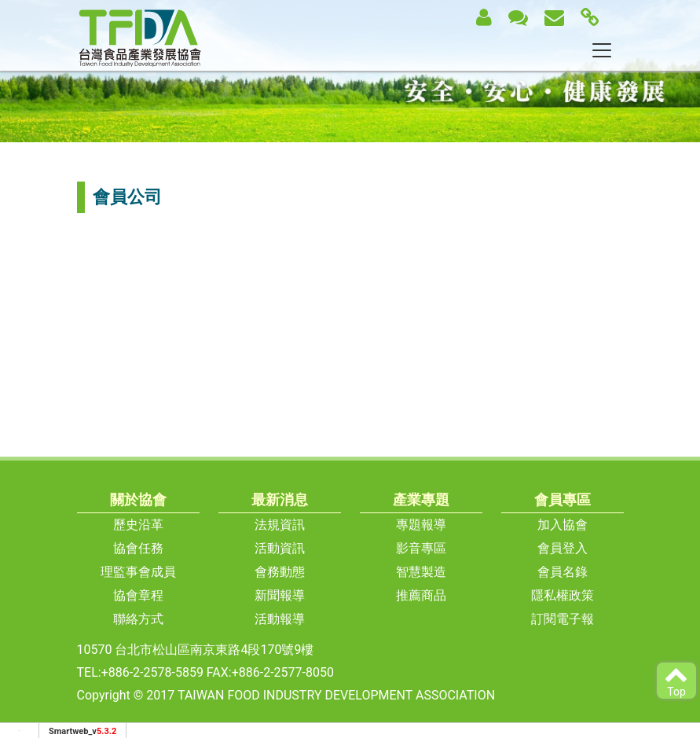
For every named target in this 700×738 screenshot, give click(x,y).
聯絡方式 (138, 619)
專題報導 (421, 525)
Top (676, 680)
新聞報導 (280, 595)
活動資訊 (280, 548)
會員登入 (563, 548)
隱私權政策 (563, 595)
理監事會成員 (138, 572)
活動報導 (280, 619)
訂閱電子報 (563, 619)
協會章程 (138, 595)
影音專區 (421, 548)
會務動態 (280, 572)
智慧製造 (421, 572)
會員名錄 (563, 572)
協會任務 (138, 548)
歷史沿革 (138, 525)
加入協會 (563, 525)
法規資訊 (280, 525)
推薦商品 (421, 595)
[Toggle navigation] (602, 50)
